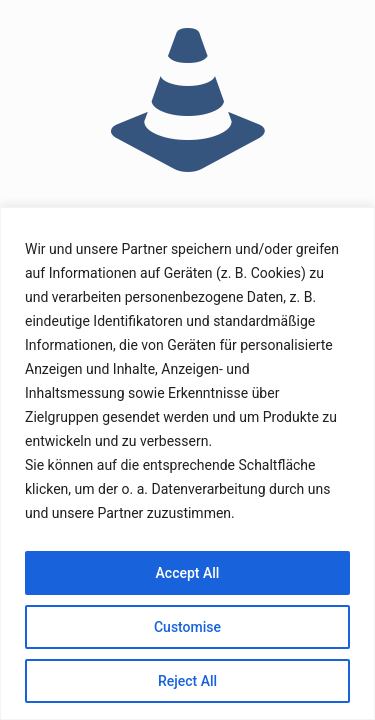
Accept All (188, 573)
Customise (187, 627)
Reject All (187, 681)
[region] (187, 463)
